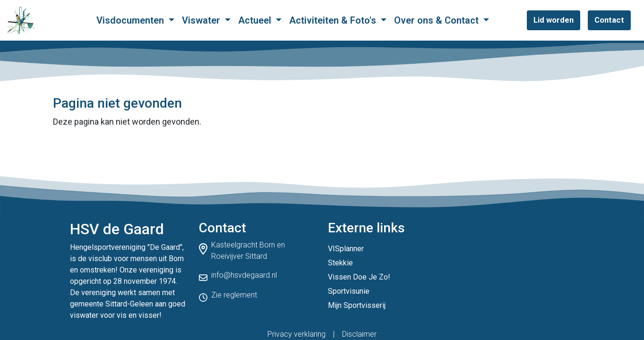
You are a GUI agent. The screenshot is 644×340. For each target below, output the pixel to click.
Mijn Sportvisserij (357, 305)
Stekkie (340, 263)
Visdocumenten (131, 20)
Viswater (202, 20)
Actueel (256, 20)
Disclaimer (359, 334)
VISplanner (346, 249)
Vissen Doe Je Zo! (359, 277)
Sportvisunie (349, 291)
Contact (609, 20)
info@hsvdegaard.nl (244, 275)
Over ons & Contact (438, 20)
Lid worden (554, 20)
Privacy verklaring (296, 334)
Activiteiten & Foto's (334, 20)
